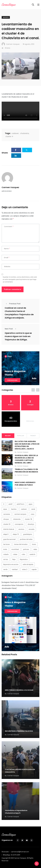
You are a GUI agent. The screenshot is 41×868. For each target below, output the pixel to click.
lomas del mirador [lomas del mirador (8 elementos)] (21, 544)
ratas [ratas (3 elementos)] (35, 549)
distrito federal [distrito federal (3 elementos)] (9, 529)
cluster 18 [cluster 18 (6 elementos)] (28, 519)
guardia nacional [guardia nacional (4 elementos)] (9, 539)
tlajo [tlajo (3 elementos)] (14, 559)
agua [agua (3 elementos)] (30, 504)
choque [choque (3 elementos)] (6, 519)
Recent (8, 436)
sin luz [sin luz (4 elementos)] (6, 559)
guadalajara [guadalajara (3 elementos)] (28, 534)
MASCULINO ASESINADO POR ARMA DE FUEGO (25, 484)
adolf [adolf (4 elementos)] (10, 504)
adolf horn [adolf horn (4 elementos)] (20, 504)
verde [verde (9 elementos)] (5, 569)
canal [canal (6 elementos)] (33, 509)
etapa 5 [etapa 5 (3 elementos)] (6, 534)
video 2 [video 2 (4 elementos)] (25, 569)
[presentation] (33, 390)
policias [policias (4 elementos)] (26, 549)
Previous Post (13, 304)
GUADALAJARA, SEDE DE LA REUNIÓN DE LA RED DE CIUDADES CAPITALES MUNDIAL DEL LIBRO (26, 459)
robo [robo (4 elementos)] (23, 554)
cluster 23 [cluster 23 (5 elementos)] (7, 524)
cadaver (15, 133)
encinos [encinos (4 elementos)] (21, 529)
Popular (21, 436)
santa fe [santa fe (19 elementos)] (32, 554)
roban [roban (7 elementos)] (15, 554)
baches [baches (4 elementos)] (14, 509)
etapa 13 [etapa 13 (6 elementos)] (16, 534)
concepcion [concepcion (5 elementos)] (19, 524)
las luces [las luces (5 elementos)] (7, 544)
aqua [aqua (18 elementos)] (5, 509)
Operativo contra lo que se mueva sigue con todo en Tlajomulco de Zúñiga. (18, 336)
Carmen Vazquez (10, 187)
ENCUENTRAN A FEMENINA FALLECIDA (19, 731)
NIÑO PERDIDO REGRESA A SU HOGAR (19, 690)
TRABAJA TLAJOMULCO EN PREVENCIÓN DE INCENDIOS (26, 470)
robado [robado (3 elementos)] (6, 554)
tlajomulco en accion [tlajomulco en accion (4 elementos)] (11, 564)
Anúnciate (5, 852)
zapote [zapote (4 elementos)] (34, 569)
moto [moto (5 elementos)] (5, 549)
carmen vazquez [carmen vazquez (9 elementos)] (20, 514)
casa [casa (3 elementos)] (32, 514)
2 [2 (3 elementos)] (4, 504)
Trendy (33, 436)
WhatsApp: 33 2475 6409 (11, 855)
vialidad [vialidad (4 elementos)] (15, 569)
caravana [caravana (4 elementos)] (7, 514)
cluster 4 (9, 136)
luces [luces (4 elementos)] (34, 544)
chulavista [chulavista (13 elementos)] (17, 519)
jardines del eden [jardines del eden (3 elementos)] (26, 539)
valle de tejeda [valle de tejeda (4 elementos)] (28, 564)
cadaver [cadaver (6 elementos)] (24, 509)
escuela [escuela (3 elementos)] (31, 529)
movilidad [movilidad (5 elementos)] (15, 549)
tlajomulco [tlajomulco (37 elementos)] (24, 559)
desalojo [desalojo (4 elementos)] (31, 524)
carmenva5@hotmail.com (20, 852)
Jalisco (6, 17)
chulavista (24, 133)
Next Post (11, 329)
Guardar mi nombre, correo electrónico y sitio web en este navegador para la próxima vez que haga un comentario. (20, 279)
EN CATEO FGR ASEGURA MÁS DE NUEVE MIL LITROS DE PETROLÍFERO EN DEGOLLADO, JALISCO (27, 445)
